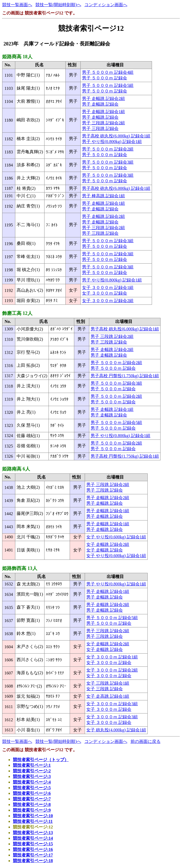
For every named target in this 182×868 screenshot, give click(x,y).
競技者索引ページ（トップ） (41, 760)
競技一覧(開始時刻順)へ (58, 5)
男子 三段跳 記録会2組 (103, 123)
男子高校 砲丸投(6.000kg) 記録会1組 (116, 136)
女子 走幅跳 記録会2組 (108, 544)
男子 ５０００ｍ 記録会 (105, 78)
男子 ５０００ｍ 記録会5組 (108, 85)
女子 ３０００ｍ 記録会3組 (112, 704)
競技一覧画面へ (17, 5)
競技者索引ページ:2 (32, 771)
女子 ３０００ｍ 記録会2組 (108, 301)
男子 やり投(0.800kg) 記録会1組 (112, 142)
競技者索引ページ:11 (33, 821)
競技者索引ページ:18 (33, 861)
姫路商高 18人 (17, 57)
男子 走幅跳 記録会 (100, 104)
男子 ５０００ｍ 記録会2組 (108, 149)
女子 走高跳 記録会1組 (108, 696)
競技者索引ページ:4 (32, 782)
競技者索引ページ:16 (33, 849)
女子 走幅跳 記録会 (105, 550)
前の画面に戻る (146, 741)
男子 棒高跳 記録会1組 (103, 196)
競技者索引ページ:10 (33, 816)
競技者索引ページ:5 (32, 788)
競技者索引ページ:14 (33, 838)
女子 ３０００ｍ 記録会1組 (108, 288)
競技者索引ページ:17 (33, 855)
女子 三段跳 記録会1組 (108, 683)
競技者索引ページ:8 (32, 805)
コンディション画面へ (106, 5)
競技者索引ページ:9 (32, 810)
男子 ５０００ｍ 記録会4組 (108, 72)
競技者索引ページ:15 (33, 844)
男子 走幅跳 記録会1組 (103, 112)
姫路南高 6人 (16, 469)
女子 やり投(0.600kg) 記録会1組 (116, 537)
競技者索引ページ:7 (32, 799)
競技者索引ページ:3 (32, 776)
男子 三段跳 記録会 (100, 128)
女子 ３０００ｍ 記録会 (105, 293)
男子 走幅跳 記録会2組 (103, 99)
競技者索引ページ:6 (32, 793)
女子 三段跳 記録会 (105, 689)
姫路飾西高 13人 (20, 568)
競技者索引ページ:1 (32, 765)
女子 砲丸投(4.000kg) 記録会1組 (116, 730)
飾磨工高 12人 (17, 313)
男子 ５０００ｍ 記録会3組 (108, 162)
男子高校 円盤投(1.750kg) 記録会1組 (125, 376)
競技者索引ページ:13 (33, 833)
